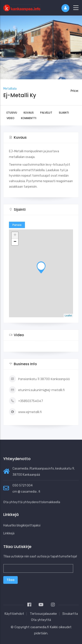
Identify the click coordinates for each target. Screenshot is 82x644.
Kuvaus (29, 113)
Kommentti (29, 118)
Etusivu (12, 113)
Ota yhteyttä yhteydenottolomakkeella (32, 502)
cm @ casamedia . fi (26, 492)
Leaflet (68, 316)
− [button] (15, 242)
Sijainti (64, 113)
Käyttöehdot (14, 614)
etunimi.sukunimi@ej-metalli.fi (37, 390)
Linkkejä (9, 533)
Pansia (17, 225)
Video (10, 118)
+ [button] (15, 235)
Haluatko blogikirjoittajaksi (22, 525)
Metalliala (10, 89)
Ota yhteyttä (41, 620)
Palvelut (46, 113)
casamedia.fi (40, 627)
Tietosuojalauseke (43, 614)
